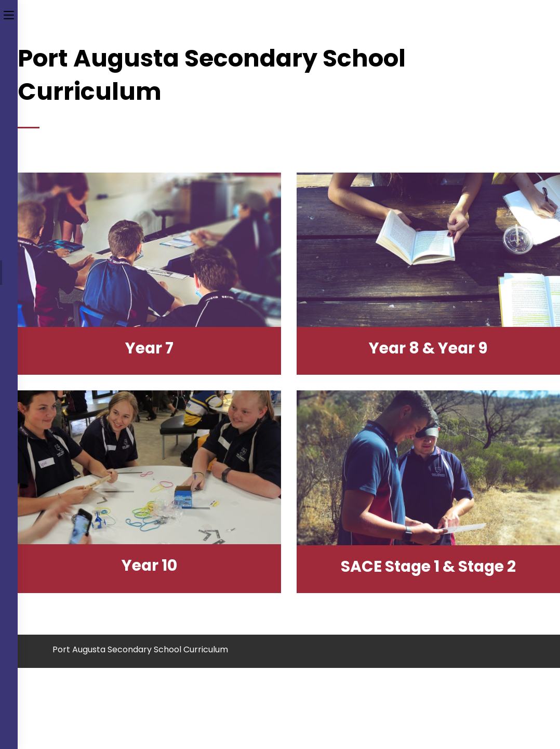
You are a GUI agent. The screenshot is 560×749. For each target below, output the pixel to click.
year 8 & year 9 (428, 348)
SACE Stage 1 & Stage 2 (428, 567)
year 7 (150, 348)
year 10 (150, 566)
